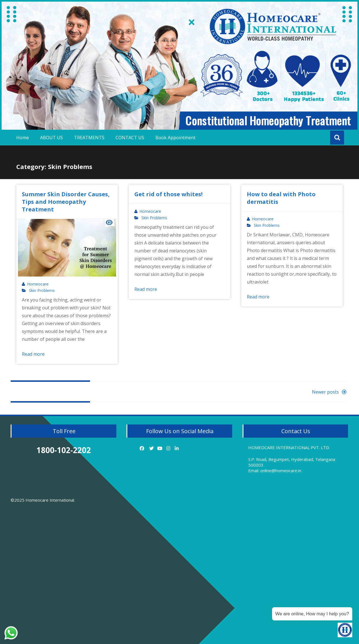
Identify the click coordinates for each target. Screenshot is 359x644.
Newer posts (330, 392)
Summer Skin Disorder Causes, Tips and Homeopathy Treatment (66, 202)
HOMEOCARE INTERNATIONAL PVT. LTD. (289, 447)
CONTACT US (130, 138)
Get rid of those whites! (168, 194)
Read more (33, 354)
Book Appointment (175, 138)
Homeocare (38, 284)
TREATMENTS (89, 138)
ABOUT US (51, 138)
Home (23, 138)
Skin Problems (42, 291)
